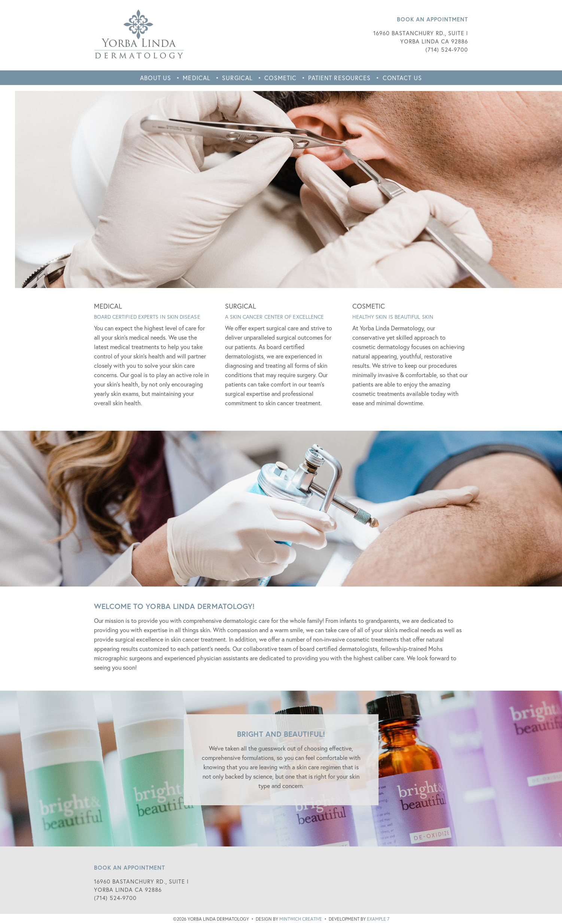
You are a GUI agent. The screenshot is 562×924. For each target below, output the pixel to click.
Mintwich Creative (301, 919)
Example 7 (378, 919)
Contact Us (402, 78)
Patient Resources (339, 78)
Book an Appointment (433, 19)
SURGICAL (241, 306)
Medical (197, 78)
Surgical (237, 78)
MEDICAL (108, 306)
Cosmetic (280, 78)
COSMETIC (369, 306)
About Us (156, 78)
